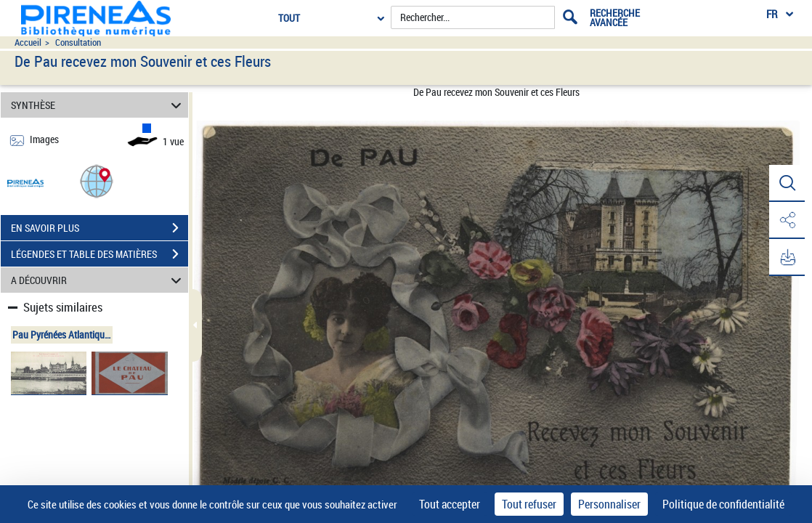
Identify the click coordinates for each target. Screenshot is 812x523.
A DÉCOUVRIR (98, 280)
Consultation (78, 42)
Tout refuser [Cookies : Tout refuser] (529, 504)
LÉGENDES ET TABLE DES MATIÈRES (100, 254)
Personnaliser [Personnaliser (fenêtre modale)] (609, 504)
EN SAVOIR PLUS (100, 228)
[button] (97, 181)
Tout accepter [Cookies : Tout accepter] (450, 504)
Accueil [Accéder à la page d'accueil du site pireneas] (28, 42)
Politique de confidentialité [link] (723, 504)
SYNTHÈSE (98, 105)
